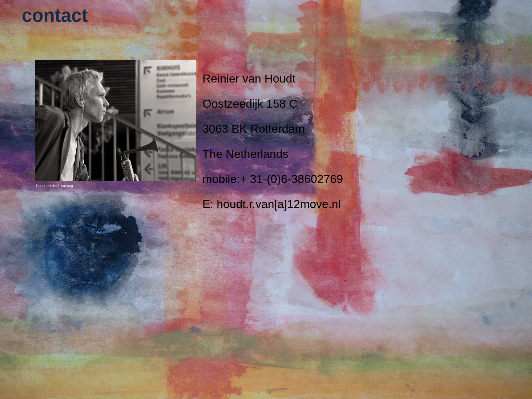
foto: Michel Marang (54, 186)
